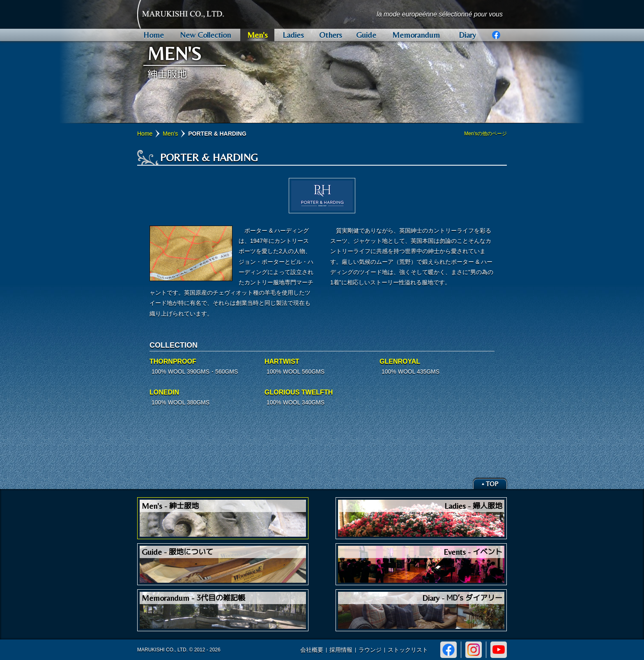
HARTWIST (282, 361)
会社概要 (312, 650)
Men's (170, 134)
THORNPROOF (173, 361)
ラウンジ (370, 650)
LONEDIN (164, 392)
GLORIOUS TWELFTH (299, 392)
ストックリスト (408, 650)
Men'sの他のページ (485, 134)
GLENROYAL (400, 361)
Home (145, 134)
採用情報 (341, 650)
